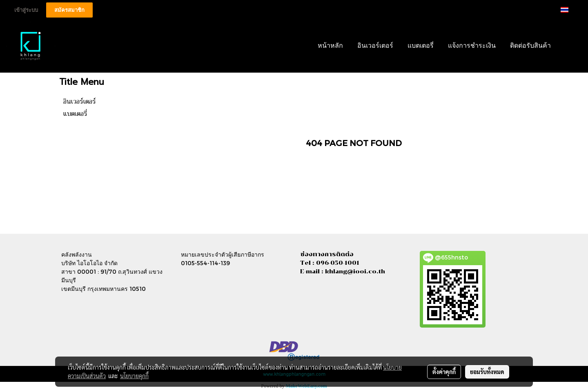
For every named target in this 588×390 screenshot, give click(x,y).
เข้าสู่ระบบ (26, 10)
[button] (570, 46)
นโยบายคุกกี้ (134, 376)
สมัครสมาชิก (69, 10)
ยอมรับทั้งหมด (487, 372)
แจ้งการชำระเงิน (472, 46)
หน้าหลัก (330, 46)
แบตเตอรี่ (421, 46)
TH (570, 10)
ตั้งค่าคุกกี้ (444, 372)
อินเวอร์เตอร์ (375, 46)
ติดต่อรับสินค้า (530, 46)
